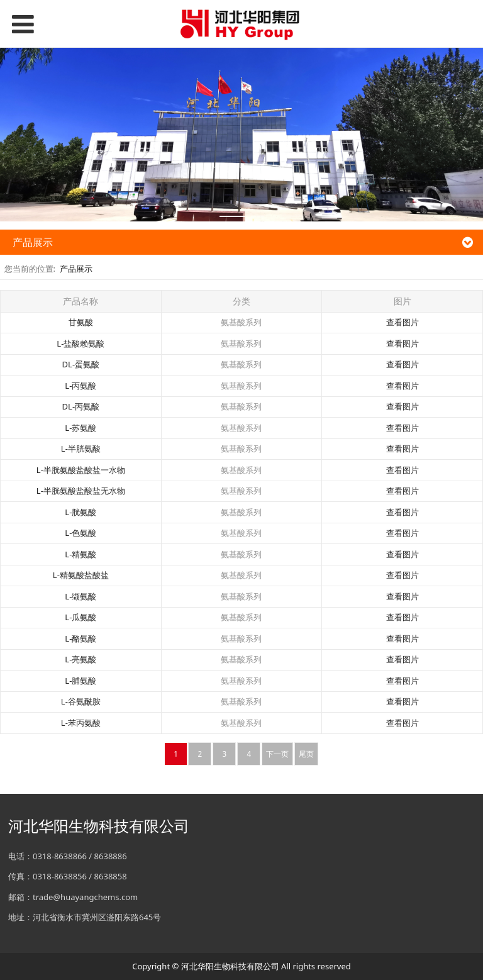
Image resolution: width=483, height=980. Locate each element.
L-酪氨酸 (80, 638)
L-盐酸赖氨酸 (80, 343)
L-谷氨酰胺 (81, 701)
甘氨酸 (81, 322)
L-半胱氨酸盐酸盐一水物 (81, 470)
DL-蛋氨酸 (81, 364)
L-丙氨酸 (80, 386)
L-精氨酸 (80, 554)
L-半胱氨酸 (81, 448)
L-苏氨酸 (80, 428)
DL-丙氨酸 (81, 406)
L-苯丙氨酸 (81, 723)
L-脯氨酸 (80, 681)
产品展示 (76, 269)
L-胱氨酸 (80, 512)
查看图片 (402, 322)
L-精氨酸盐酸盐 (81, 575)
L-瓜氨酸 (80, 617)
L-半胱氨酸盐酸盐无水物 (81, 491)
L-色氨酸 (80, 533)
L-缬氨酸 (80, 596)
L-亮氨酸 (80, 659)
